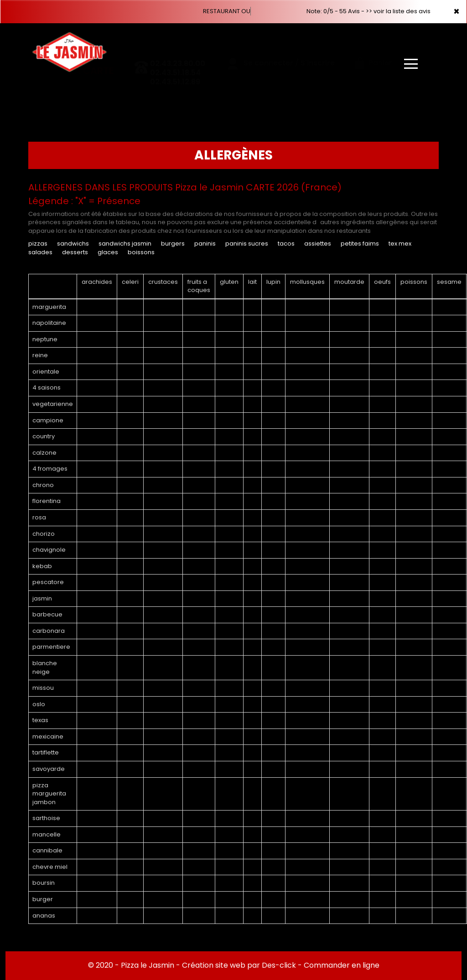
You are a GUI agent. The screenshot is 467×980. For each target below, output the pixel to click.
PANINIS (205, 244)
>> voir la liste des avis (398, 11)
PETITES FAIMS (360, 244)
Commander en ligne (342, 965)
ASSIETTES (318, 244)
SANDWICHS (73, 244)
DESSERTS (75, 252)
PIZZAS (38, 244)
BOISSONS (141, 252)
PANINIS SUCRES (247, 244)
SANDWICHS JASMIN (125, 244)
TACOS (286, 244)
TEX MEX (400, 244)
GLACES (108, 252)
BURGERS (174, 244)
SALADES (40, 252)
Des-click (279, 965)
